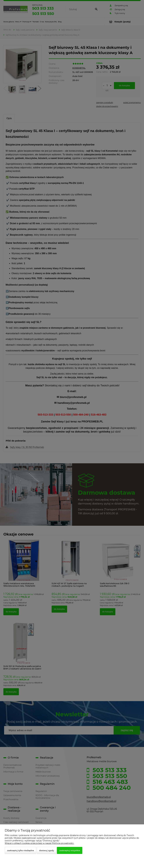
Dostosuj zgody (47, 850)
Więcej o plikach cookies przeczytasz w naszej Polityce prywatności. (39, 843)
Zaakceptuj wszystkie (70, 850)
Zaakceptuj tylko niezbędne (20, 850)
